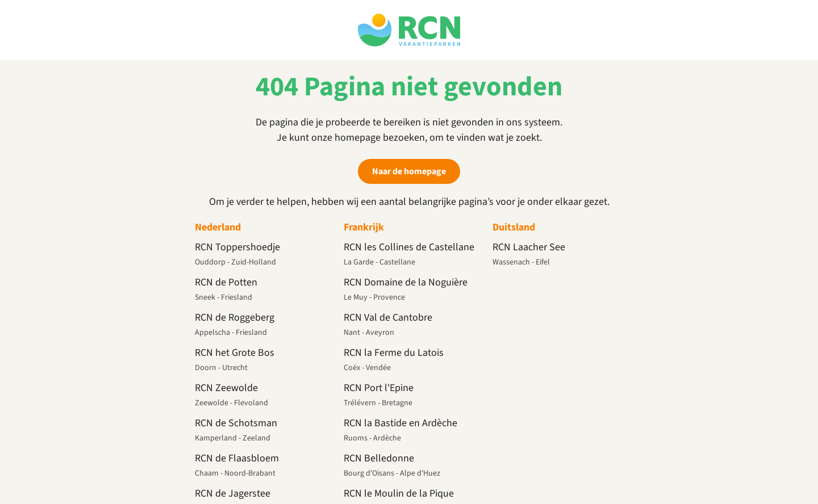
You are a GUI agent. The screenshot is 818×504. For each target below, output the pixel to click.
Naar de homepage (409, 171)
